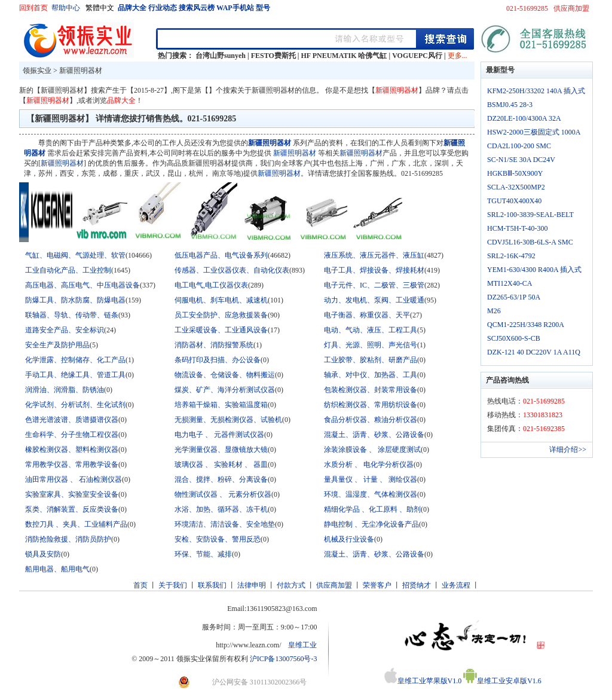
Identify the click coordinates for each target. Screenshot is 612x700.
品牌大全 (132, 8)
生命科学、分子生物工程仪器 (72, 435)
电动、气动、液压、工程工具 (371, 330)
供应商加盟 (571, 8)
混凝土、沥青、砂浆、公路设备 (374, 435)
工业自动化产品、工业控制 (68, 270)
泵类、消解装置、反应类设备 (72, 509)
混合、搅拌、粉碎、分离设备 (221, 479)
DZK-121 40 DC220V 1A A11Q (534, 352)
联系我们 (212, 585)
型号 (263, 8)
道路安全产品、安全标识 (65, 330)
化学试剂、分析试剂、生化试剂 (75, 405)
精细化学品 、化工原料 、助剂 (372, 509)
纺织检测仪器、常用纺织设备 (371, 405)
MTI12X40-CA (510, 283)
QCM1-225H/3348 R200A (526, 325)
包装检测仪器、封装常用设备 (371, 390)
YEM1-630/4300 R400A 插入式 (534, 270)
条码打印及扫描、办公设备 (218, 360)
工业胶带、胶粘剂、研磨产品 (371, 360)
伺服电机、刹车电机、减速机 (221, 300)
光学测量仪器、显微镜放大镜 (221, 450)
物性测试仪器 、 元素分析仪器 (223, 494)
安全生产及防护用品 (57, 345)
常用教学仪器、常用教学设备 (72, 464)
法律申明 (252, 585)
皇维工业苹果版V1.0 (423, 681)
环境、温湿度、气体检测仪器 (371, 494)
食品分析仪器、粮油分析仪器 (371, 420)
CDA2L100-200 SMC (519, 146)
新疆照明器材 (81, 71)
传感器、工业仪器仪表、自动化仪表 (232, 270)
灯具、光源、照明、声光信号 (371, 345)
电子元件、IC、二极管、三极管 (374, 285)
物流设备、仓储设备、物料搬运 (225, 375)
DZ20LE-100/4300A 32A (524, 118)
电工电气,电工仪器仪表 (211, 285)
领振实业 (37, 71)
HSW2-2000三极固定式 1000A (534, 132)
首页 (140, 585)
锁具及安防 (43, 554)
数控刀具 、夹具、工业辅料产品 (76, 524)
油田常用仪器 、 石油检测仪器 (74, 479)
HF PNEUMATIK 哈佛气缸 (344, 56)
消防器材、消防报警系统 (214, 345)
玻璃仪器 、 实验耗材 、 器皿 (221, 464)
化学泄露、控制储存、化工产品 (75, 360)
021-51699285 (527, 8)
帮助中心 (67, 8)
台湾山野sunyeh (221, 56)
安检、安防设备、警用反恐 (218, 539)
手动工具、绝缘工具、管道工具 (75, 375)
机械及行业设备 (349, 539)
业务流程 (456, 585)
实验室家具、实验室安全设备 (72, 494)
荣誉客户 (377, 585)
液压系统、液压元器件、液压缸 (374, 255)
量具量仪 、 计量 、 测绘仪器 (371, 479)
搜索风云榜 (197, 8)
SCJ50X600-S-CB (514, 338)
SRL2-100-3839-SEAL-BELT (530, 215)
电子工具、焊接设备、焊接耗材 (374, 270)
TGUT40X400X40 (514, 201)
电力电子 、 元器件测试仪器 (219, 435)
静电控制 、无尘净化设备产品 (371, 524)
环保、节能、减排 (203, 554)
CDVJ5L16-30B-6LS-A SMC (530, 242)
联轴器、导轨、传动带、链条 (72, 315)
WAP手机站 (235, 8)
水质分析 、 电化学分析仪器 (369, 464)
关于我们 (173, 585)
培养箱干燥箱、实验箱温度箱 (221, 405)
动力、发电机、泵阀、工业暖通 (374, 300)
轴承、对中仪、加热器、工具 (371, 375)
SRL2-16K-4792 (511, 256)
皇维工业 (302, 645)
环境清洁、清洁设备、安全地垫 (225, 524)
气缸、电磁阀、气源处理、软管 (75, 255)
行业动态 (163, 8)
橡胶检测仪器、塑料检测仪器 (72, 450)
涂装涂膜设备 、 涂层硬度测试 (372, 450)
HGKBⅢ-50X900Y (515, 173)
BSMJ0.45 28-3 (510, 105)
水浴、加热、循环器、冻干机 (221, 509)
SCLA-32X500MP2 (516, 187)
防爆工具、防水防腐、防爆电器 (75, 300)
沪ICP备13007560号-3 (284, 659)
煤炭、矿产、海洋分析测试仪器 (225, 390)
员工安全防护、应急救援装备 (221, 315)
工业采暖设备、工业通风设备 (221, 330)
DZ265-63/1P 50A (514, 297)
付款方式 (291, 585)
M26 (494, 311)
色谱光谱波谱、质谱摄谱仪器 (72, 420)
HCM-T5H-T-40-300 (518, 228)
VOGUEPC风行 (417, 56)
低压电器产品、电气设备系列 (221, 255)
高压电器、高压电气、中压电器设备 (82, 285)
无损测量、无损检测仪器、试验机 (228, 420)
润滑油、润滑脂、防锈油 (65, 390)
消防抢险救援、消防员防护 (68, 539)
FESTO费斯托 (273, 56)
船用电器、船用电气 (57, 569)
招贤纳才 (417, 585)
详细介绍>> (568, 450)
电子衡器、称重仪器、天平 (367, 315)
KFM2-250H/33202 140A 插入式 (536, 91)
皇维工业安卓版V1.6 (502, 681)
